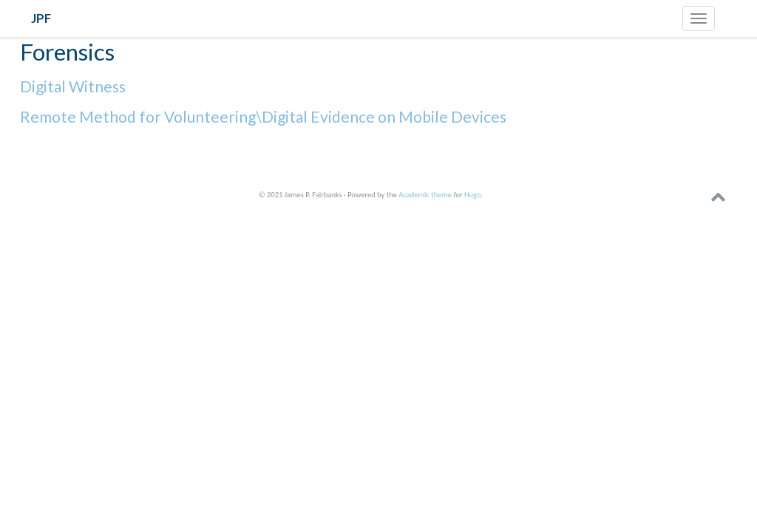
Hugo (472, 195)
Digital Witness (73, 86)
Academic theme (425, 195)
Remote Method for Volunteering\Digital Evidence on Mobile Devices (263, 116)
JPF (41, 18)
